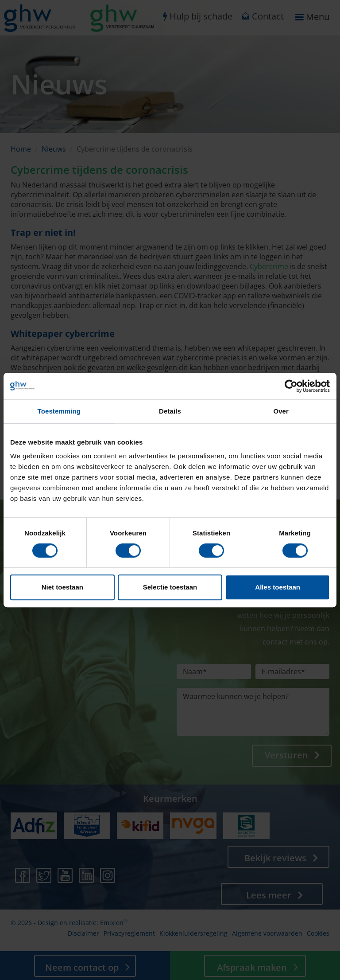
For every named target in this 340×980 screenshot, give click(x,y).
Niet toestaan (62, 587)
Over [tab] (281, 411)
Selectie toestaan (170, 587)
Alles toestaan (278, 587)
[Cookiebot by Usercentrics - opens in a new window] (291, 386)
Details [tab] (170, 411)
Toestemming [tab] (59, 411)
